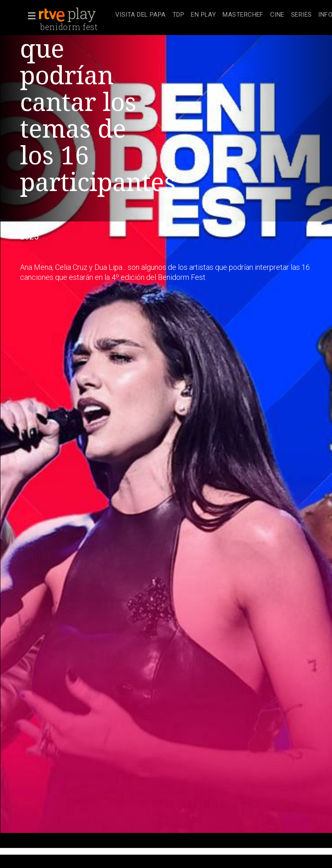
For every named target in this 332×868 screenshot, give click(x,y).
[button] (29, 16)
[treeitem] (141, 15)
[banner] (75, 15)
